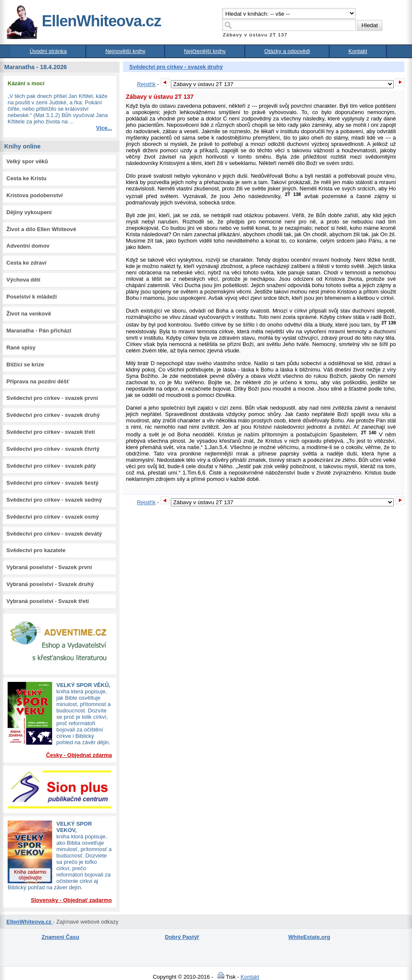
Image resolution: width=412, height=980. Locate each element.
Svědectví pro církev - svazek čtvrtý (53, 449)
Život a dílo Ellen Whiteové (41, 229)
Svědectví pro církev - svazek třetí (51, 432)
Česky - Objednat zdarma (79, 755)
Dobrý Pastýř (182, 937)
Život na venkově (29, 314)
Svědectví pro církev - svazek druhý (53, 415)
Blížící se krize (25, 364)
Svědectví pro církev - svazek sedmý (54, 500)
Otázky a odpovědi (287, 51)
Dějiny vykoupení (29, 212)
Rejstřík (146, 84)
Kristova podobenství (35, 195)
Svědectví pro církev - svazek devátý (54, 534)
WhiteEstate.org (309, 937)
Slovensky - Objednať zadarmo (71, 900)
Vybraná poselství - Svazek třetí (48, 601)
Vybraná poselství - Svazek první (49, 567)
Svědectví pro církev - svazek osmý (53, 517)
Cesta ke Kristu (26, 178)
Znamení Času (60, 937)
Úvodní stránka (48, 51)
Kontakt (358, 51)
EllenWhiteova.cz (84, 21)
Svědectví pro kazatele (36, 550)
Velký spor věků (27, 161)
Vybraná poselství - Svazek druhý (50, 584)
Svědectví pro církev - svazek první (52, 398)
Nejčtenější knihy (205, 51)
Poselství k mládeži (32, 297)
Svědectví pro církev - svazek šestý (53, 483)
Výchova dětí (23, 280)
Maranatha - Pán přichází (39, 331)
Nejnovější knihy (125, 51)
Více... (104, 128)
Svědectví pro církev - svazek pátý (51, 466)
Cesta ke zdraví (26, 263)
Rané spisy (21, 348)
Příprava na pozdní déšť (38, 381)
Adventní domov (28, 246)
